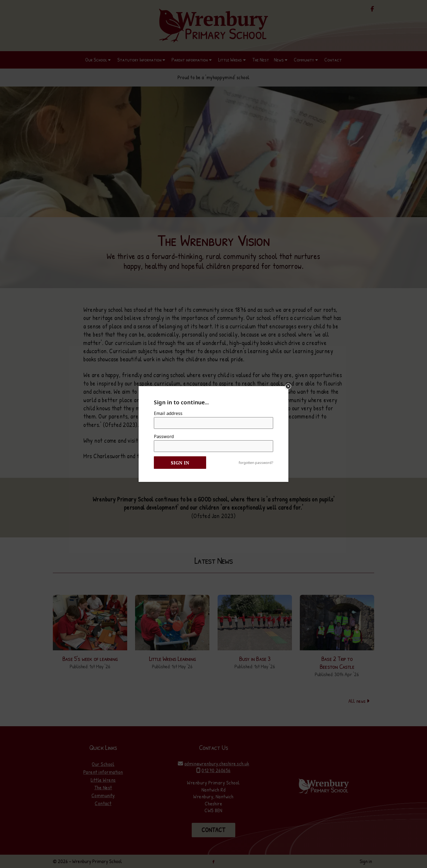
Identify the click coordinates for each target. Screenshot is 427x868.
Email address (168, 413)
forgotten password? (256, 463)
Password (164, 436)
